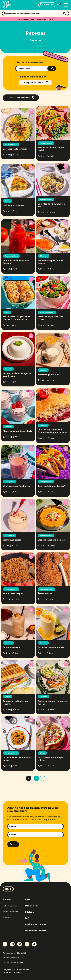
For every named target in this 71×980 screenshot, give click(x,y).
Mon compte (31, 906)
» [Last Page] (43, 778)
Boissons (8, 643)
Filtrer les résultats (20, 98)
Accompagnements (47, 312)
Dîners (8, 201)
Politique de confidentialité (14, 953)
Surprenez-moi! (34, 83)
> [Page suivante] (36, 778)
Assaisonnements (47, 589)
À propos (7, 900)
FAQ (27, 918)
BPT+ (28, 900)
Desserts (8, 369)
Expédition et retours (36, 925)
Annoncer (7, 917)
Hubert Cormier (10, 906)
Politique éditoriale (11, 958)
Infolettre (30, 912)
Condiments (10, 536)
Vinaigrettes (10, 482)
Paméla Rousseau (11, 912)
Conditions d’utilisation (13, 963)
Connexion (47, 5)
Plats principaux (11, 145)
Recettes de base (12, 256)
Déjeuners (44, 256)
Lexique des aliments (36, 931)
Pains (7, 312)
